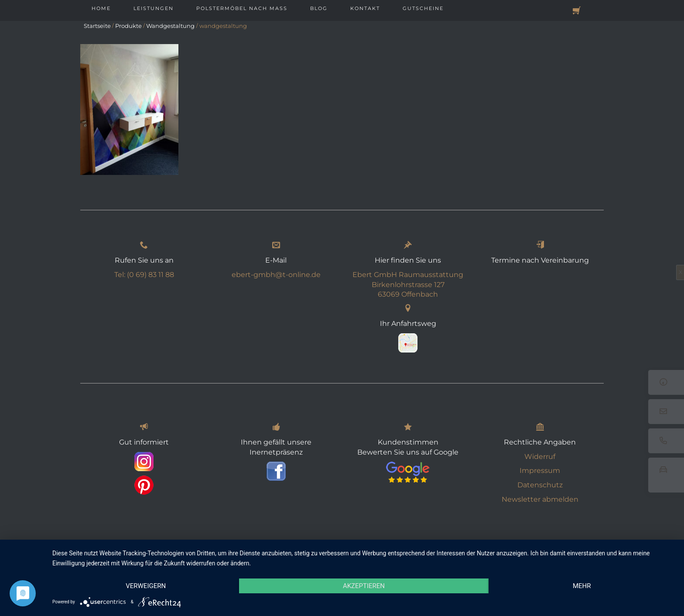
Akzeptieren (364, 586)
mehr (582, 586)
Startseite (97, 26)
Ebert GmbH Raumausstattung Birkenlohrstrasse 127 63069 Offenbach (408, 285)
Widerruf (540, 457)
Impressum (540, 471)
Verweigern (146, 586)
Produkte (128, 26)
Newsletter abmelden (540, 500)
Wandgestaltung (170, 26)
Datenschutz (540, 485)
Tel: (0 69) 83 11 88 (144, 275)
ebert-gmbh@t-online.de (276, 275)
